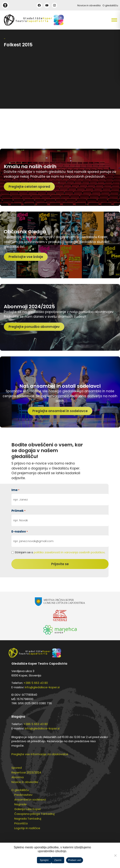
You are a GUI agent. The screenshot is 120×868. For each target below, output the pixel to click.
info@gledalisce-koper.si (42, 687)
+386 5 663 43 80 (36, 683)
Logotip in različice (27, 828)
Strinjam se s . (60, 552)
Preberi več (75, 860)
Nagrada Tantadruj (28, 819)
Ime (15, 490)
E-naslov (20, 531)
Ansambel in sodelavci (30, 799)
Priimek (18, 511)
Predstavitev (23, 795)
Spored (17, 768)
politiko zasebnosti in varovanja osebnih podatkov (69, 552)
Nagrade (20, 804)
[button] (105, 20)
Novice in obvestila (89, 5)
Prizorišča (21, 823)
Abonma (18, 777)
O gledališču (110, 5)
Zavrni (58, 860)
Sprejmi (44, 860)
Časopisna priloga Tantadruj (34, 814)
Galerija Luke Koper (28, 809)
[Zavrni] (115, 855)
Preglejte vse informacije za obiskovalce (40, 754)
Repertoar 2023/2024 (26, 772)
